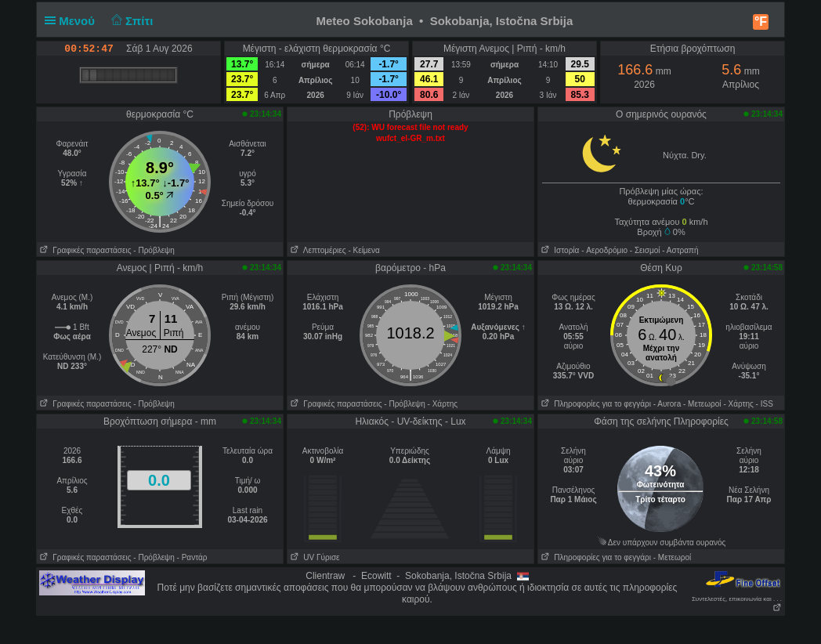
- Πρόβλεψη (154, 250)
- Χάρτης (443, 404)
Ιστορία (559, 250)
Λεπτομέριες (317, 250)
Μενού (73, 21)
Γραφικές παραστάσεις (84, 250)
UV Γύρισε (314, 557)
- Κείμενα (363, 250)
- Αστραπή (680, 250)
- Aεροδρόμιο (604, 250)
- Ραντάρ (192, 557)
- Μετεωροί (702, 404)
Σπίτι (130, 21)
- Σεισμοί (645, 250)
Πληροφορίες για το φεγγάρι (595, 404)
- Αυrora (667, 404)
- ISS (765, 404)
